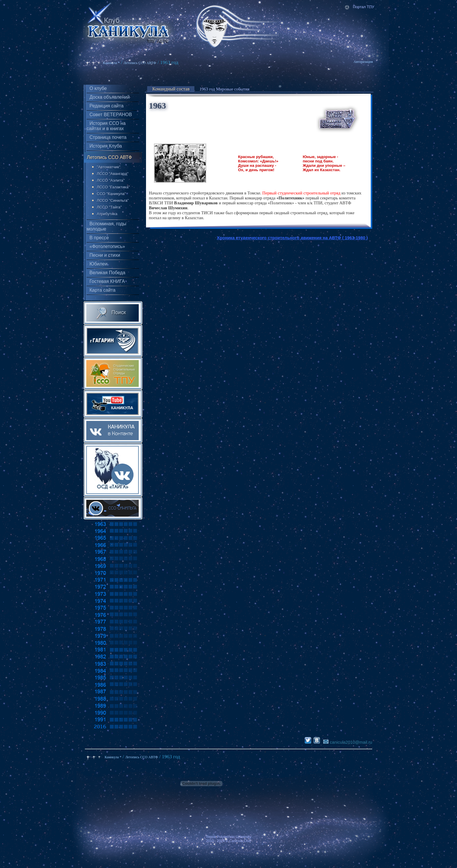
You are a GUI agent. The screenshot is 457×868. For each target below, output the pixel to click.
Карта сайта (102, 290)
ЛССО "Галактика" (113, 187)
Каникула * (111, 63)
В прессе (99, 238)
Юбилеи (98, 264)
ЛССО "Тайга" (109, 207)
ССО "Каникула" (111, 194)
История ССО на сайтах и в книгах (106, 126)
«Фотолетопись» (107, 246)
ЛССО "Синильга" (113, 200)
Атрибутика (107, 214)
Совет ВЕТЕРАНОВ (111, 115)
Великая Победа (107, 273)
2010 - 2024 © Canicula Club (228, 841)
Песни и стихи (105, 255)
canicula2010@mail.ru (348, 742)
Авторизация (363, 62)
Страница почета (108, 137)
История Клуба (106, 146)
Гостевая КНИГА (107, 281)
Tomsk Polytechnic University (228, 837)
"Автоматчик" (109, 167)
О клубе (98, 88)
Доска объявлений (110, 97)
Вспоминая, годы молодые (106, 226)
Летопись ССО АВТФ (140, 63)
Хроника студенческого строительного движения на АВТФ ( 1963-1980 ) (292, 238)
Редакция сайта (107, 106)
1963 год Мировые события (225, 89)
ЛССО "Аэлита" (111, 180)
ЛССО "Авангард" (113, 174)
